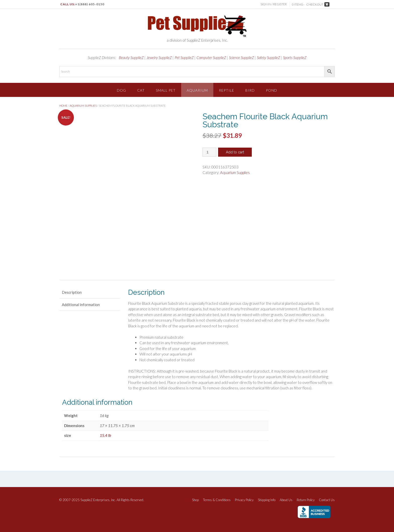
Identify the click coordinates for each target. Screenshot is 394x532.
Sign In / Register (274, 4)
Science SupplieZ (241, 57)
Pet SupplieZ (184, 57)
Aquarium (197, 90)
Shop (195, 500)
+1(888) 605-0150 (90, 4)
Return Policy (306, 500)
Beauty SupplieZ (131, 57)
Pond (272, 90)
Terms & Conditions (217, 500)
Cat (141, 90)
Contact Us (327, 500)
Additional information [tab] (81, 305)
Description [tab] (72, 292)
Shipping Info (267, 500)
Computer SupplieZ (211, 57)
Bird (250, 90)
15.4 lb (105, 435)
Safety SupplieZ (268, 57)
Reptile (227, 90)
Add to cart (235, 152)
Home (63, 106)
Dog (121, 90)
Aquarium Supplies (83, 106)
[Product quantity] (209, 152)
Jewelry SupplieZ (159, 57)
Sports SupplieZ (295, 57)
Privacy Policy (244, 500)
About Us (286, 500)
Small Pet (166, 90)
